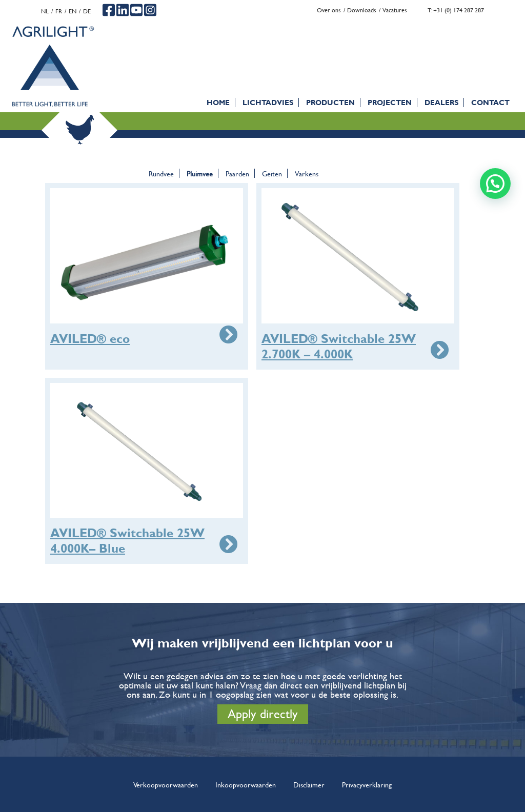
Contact (490, 102)
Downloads (362, 10)
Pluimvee (200, 173)
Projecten (390, 102)
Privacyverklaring (367, 784)
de (87, 11)
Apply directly (263, 714)
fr (59, 11)
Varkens (307, 173)
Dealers (441, 102)
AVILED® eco (90, 339)
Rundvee (161, 173)
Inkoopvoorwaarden (246, 784)
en (73, 11)
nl (45, 11)
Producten (330, 102)
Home (218, 102)
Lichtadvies (268, 102)
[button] (495, 184)
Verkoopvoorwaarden (166, 784)
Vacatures (395, 10)
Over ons (329, 10)
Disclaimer (309, 784)
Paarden (237, 173)
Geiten (272, 173)
